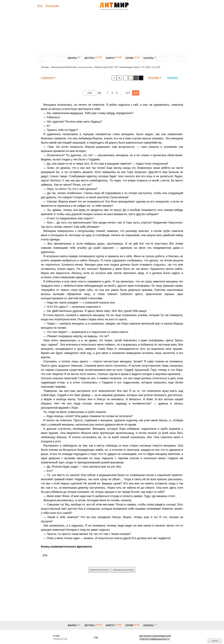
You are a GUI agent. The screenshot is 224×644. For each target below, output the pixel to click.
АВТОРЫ (89, 58)
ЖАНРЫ (72, 58)
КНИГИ (110, 58)
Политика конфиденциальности (154, 639)
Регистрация (52, 6)
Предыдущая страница (123, 570)
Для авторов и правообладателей (155, 636)
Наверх (215, 640)
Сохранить (173, 78)
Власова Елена (86, 67)
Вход (40, 6)
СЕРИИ (129, 58)
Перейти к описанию (99, 570)
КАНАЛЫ (149, 58)
